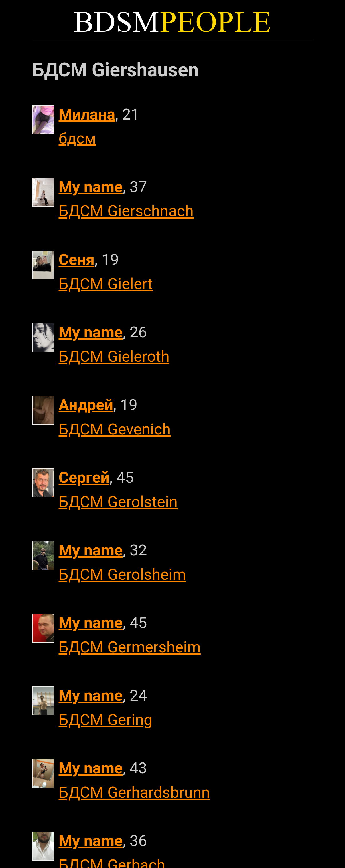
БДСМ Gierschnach (126, 211)
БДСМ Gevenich (115, 429)
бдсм (77, 138)
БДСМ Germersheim (130, 647)
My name (91, 187)
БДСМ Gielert (106, 284)
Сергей (84, 477)
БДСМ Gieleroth (114, 356)
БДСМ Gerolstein (118, 502)
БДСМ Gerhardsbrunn (134, 792)
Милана (87, 114)
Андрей (86, 405)
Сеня (77, 260)
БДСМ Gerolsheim (122, 574)
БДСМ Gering (106, 720)
